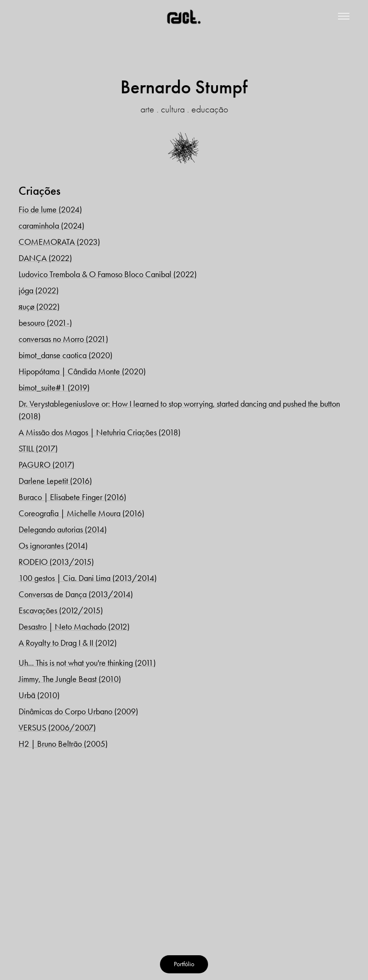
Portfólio (184, 964)
